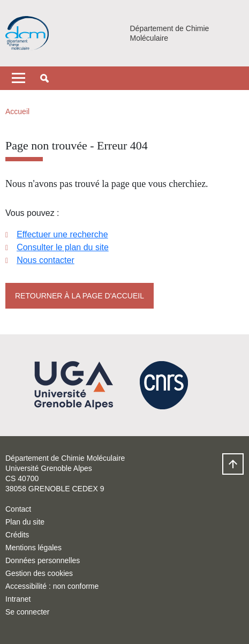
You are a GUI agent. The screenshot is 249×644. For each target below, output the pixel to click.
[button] (44, 78)
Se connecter (28, 612)
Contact (18, 509)
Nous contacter (46, 260)
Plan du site (25, 522)
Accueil (17, 111)
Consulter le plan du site (63, 247)
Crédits (17, 535)
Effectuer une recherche (62, 234)
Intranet (18, 599)
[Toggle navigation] (18, 78)
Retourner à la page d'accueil (80, 296)
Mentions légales (33, 548)
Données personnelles (43, 560)
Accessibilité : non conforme (52, 586)
